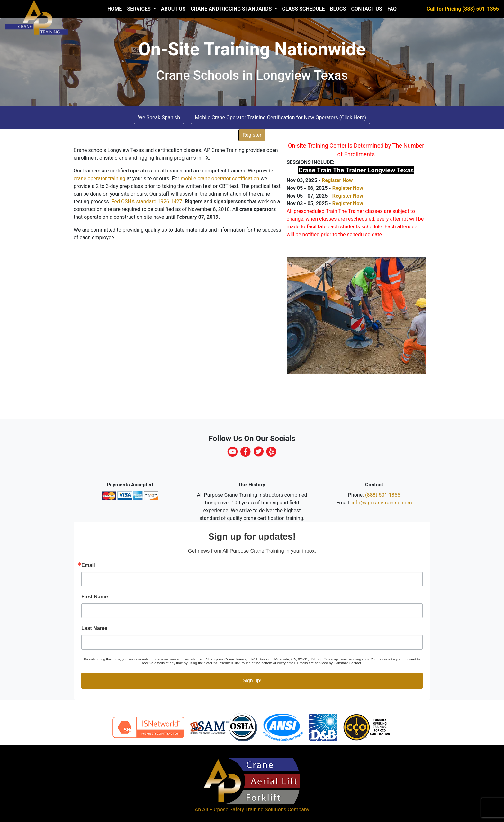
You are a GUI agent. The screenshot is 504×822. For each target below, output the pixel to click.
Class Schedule (304, 9)
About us (173, 9)
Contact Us (367, 9)
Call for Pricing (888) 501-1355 (463, 9)
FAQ (392, 9)
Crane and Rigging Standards (232, 9)
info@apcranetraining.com (382, 503)
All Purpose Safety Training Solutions (244, 810)
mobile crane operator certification (220, 178)
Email (88, 565)
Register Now (337, 180)
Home (115, 9)
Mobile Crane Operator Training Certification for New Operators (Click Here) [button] (280, 118)
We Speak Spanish (159, 118)
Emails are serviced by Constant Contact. (329, 663)
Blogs (338, 9)
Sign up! (252, 681)
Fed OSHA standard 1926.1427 (147, 202)
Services (139, 9)
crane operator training (99, 178)
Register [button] (252, 135)
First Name (95, 597)
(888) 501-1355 (383, 495)
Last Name (94, 628)
